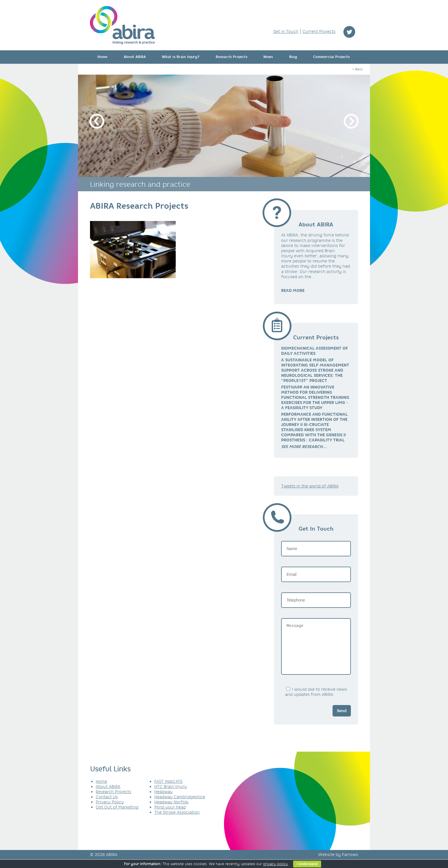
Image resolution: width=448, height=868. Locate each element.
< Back (357, 69)
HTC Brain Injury (171, 795)
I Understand (307, 864)
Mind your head (170, 816)
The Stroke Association (177, 821)
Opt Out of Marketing (117, 816)
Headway (163, 800)
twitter (349, 32)
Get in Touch (286, 31)
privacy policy (276, 864)
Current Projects (319, 31)
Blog (293, 57)
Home (102, 57)
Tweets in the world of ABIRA (310, 486)
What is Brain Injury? (181, 57)
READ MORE (293, 290)
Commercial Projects (331, 57)
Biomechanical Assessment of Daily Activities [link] (315, 351)
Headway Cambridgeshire (180, 805)
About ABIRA (135, 57)
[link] (304, 447)
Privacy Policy (110, 811)
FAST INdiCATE (168, 790)
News (268, 57)
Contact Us (107, 805)
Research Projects (232, 57)
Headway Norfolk (171, 811)
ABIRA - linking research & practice (122, 25)
